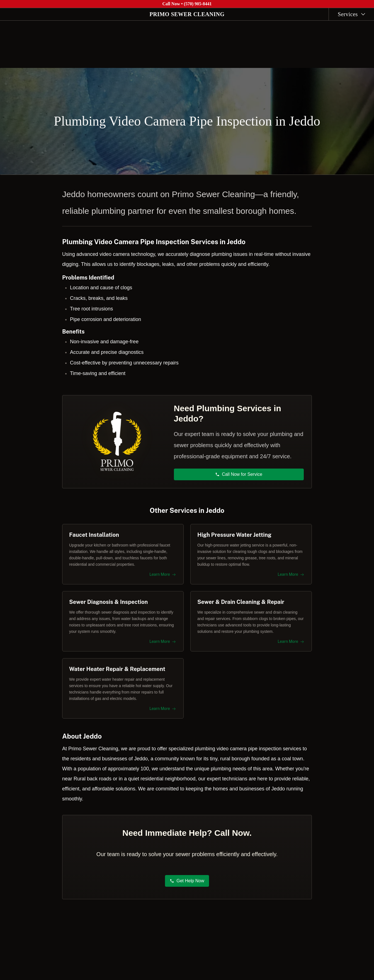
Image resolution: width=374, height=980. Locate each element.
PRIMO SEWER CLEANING (187, 14)
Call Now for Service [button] (239, 472)
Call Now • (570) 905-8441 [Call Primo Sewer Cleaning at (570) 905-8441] (187, 4)
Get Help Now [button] (187, 883)
